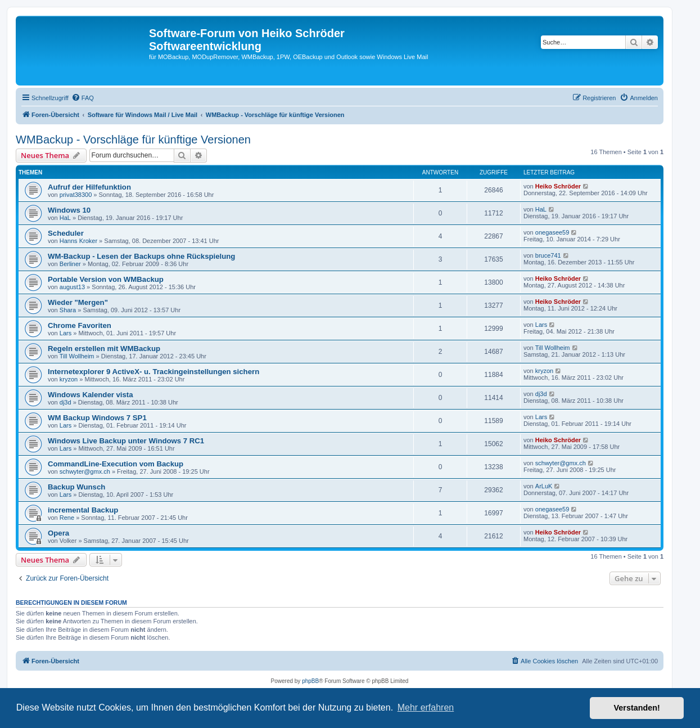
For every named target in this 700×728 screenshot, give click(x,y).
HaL (65, 218)
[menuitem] (83, 98)
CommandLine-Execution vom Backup (116, 464)
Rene (67, 518)
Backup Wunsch (76, 487)
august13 (72, 287)
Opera (58, 533)
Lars (66, 333)
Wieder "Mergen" (78, 302)
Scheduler (66, 233)
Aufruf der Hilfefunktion (89, 187)
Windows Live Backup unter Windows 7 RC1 (126, 441)
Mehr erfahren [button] (426, 707)
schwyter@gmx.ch (85, 471)
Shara (68, 310)
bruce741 (548, 255)
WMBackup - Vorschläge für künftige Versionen (133, 140)
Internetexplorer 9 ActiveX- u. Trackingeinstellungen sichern (153, 372)
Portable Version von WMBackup (106, 279)
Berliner (70, 264)
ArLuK (544, 486)
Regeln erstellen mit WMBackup (104, 349)
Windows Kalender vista (91, 395)
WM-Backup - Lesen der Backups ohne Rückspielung (141, 256)
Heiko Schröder (558, 186)
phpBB (310, 681)
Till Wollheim (77, 356)
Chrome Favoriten (80, 325)
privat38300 (76, 195)
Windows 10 (69, 210)
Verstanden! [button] (637, 708)
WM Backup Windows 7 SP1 (97, 418)
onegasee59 (552, 232)
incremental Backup (83, 510)
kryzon (69, 379)
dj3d (66, 402)
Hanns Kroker (78, 241)
